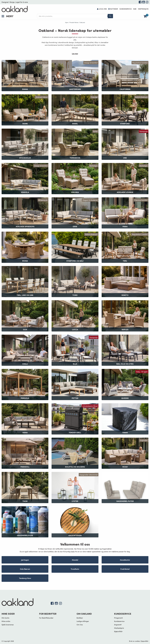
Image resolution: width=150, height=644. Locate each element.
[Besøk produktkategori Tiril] (125, 247)
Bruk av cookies (134, 641)
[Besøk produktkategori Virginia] (75, 178)
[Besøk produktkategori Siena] (25, 419)
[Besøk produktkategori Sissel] (75, 110)
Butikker (114, 9)
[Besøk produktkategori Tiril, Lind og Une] (25, 281)
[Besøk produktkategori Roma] (25, 247)
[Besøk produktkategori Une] (125, 144)
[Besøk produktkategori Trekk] (125, 419)
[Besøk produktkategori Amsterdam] (75, 75)
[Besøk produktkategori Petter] (75, 384)
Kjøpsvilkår (118, 631)
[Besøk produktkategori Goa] (25, 316)
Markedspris (119, 628)
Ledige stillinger (83, 621)
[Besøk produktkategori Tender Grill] (75, 419)
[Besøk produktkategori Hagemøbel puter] (125, 487)
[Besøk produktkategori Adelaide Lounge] (125, 178)
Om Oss (80, 625)
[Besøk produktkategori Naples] (125, 316)
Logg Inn (102, 9)
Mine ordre (6, 621)
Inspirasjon (143, 9)
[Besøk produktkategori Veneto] (125, 281)
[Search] (110, 16)
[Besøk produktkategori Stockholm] (25, 144)
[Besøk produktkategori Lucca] (75, 316)
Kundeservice (126, 9)
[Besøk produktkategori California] (125, 75)
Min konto (5, 618)
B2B (135, 9)
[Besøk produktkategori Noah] (125, 453)
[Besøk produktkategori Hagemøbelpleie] (25, 522)
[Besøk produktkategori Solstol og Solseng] (75, 453)
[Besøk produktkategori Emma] (25, 75)
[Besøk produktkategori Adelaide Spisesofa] (25, 213)
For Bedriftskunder (46, 618)
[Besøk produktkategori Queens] (125, 384)
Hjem (67, 22)
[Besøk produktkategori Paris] (125, 213)
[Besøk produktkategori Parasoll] (25, 453)
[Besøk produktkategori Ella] (75, 350)
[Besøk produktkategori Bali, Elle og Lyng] (125, 350)
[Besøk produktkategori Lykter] (75, 487)
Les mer (75, 54)
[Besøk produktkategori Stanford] (125, 110)
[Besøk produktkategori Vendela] (25, 178)
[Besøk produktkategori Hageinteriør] (75, 522)
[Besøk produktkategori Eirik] (75, 213)
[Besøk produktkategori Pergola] (25, 384)
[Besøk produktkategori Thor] (25, 487)
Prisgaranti (118, 618)
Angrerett (118, 625)
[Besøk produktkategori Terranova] (75, 144)
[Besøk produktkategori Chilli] (25, 350)
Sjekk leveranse (8, 625)
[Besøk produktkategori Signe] (25, 110)
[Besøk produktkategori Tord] (75, 281)
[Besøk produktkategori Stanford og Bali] (75, 247)
